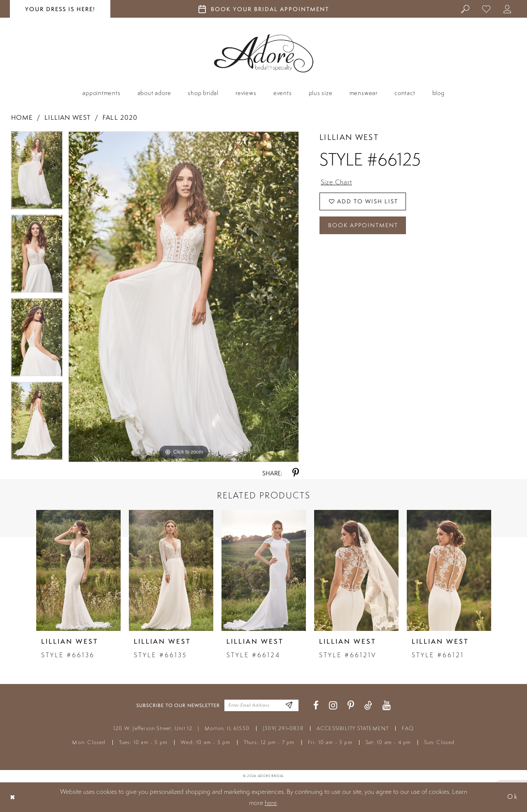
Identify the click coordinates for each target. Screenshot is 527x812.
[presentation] (78, 570)
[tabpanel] (37, 173)
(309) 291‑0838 (283, 728)
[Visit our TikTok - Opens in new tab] (368, 706)
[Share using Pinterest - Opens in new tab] (296, 473)
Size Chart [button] (336, 182)
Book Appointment (363, 225)
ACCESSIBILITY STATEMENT (353, 728)
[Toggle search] (465, 9)
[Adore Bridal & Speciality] (264, 53)
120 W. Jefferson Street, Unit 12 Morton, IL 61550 (181, 728)
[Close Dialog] (13, 797)
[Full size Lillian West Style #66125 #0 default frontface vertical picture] (184, 297)
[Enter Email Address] (289, 706)
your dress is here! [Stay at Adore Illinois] (60, 9)
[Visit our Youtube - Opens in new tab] (387, 706)
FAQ (408, 728)
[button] (507, 9)
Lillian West (67, 117)
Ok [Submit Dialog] (513, 797)
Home (22, 117)
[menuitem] (465, 9)
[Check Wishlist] (486, 9)
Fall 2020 (120, 117)
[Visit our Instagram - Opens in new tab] (333, 706)
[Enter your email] (261, 705)
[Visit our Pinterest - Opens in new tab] (351, 706)
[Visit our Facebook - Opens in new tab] (316, 706)
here (271, 803)
